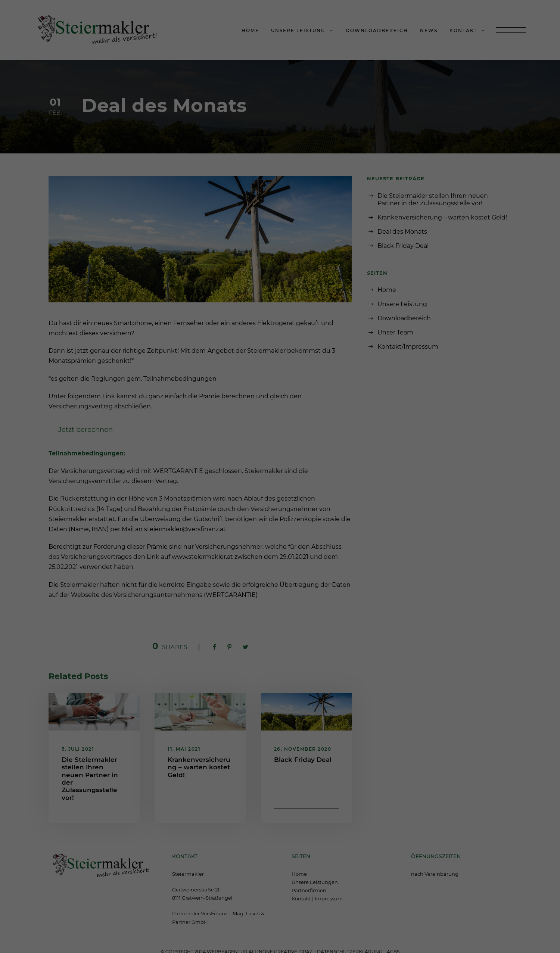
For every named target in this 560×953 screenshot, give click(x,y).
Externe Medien (338, 475)
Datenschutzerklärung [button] (283, 568)
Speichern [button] (280, 516)
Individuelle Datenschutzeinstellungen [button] (280, 554)
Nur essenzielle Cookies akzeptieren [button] (280, 535)
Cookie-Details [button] (248, 568)
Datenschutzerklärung (232, 454)
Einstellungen (198, 460)
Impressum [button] (315, 568)
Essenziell (211, 475)
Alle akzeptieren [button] (280, 497)
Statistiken (271, 475)
